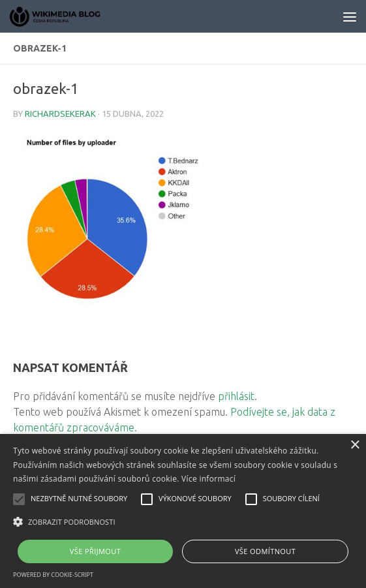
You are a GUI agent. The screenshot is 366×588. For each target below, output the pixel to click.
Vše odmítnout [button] (265, 551)
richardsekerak (60, 114)
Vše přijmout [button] (95, 551)
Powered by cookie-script (53, 575)
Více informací (208, 479)
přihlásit (236, 396)
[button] (183, 522)
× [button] (355, 445)
